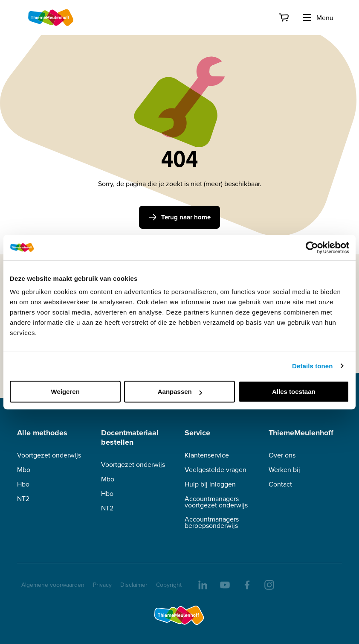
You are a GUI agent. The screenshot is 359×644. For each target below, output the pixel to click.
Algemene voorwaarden (53, 585)
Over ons (282, 455)
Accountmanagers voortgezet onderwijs (216, 502)
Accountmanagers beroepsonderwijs (212, 522)
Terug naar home (179, 217)
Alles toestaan (294, 392)
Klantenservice (207, 455)
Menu (318, 17)
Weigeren (65, 392)
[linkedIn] (202, 584)
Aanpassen (180, 392)
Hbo (23, 484)
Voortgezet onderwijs (49, 455)
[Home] (51, 17)
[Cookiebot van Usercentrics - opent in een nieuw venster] (312, 248)
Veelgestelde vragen (216, 470)
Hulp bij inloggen (210, 484)
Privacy (102, 585)
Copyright (169, 585)
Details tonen (312, 366)
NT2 (23, 499)
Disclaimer (134, 585)
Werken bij (284, 470)
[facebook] (246, 584)
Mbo (24, 470)
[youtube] (224, 584)
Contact (280, 484)
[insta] (269, 584)
